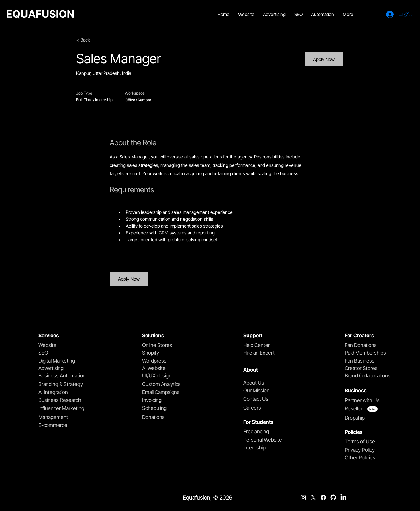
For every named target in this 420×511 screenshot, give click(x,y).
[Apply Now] (324, 59)
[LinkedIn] (343, 497)
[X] (313, 497)
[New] (372, 409)
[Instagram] (303, 497)
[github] (333, 497)
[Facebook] (323, 497)
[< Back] (97, 40)
